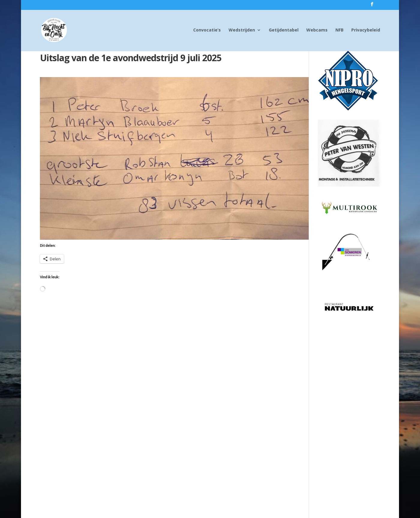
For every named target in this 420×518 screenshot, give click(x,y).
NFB (339, 30)
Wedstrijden (242, 30)
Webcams (317, 30)
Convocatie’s (207, 30)
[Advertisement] (349, 411)
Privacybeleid (366, 30)
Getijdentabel (284, 30)
